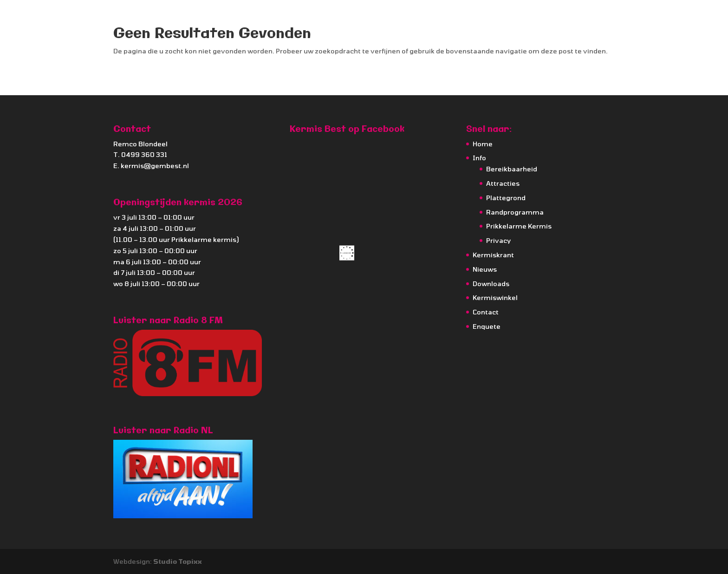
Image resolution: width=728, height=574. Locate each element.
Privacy (498, 240)
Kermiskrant (493, 255)
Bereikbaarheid (512, 169)
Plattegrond (506, 198)
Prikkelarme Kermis (519, 226)
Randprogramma (515, 212)
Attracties (503, 183)
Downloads (491, 284)
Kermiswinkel (495, 297)
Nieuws (485, 269)
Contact (486, 312)
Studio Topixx (178, 561)
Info (479, 158)
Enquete (487, 326)
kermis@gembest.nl (155, 166)
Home (483, 144)
